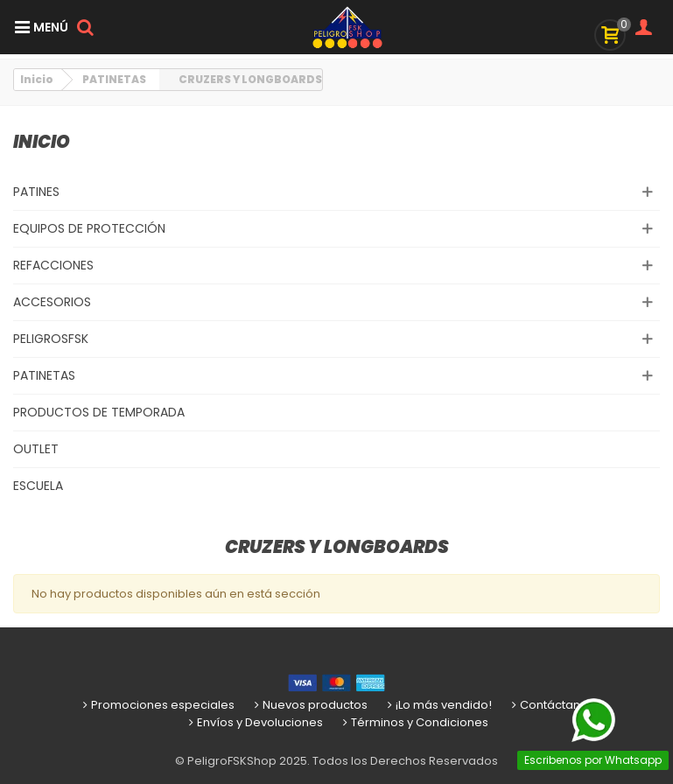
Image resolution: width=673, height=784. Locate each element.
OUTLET (36, 449)
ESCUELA (38, 486)
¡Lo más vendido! (438, 705)
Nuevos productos (309, 705)
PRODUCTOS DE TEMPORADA (99, 412)
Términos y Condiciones (414, 722)
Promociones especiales (157, 705)
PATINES (36, 192)
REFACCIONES (53, 265)
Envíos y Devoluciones (254, 722)
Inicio (42, 142)
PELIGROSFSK (51, 339)
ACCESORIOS (52, 302)
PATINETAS (44, 375)
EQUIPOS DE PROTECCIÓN (89, 228)
